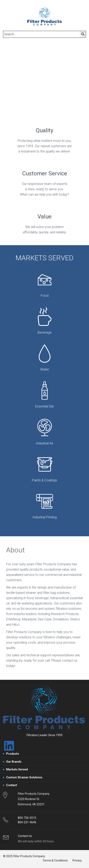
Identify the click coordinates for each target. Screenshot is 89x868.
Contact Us (25, 836)
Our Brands (14, 762)
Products (13, 754)
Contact (12, 785)
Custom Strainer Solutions (24, 777)
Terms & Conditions (55, 860)
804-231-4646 (27, 822)
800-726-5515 (27, 818)
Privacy (77, 860)
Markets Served (17, 769)
